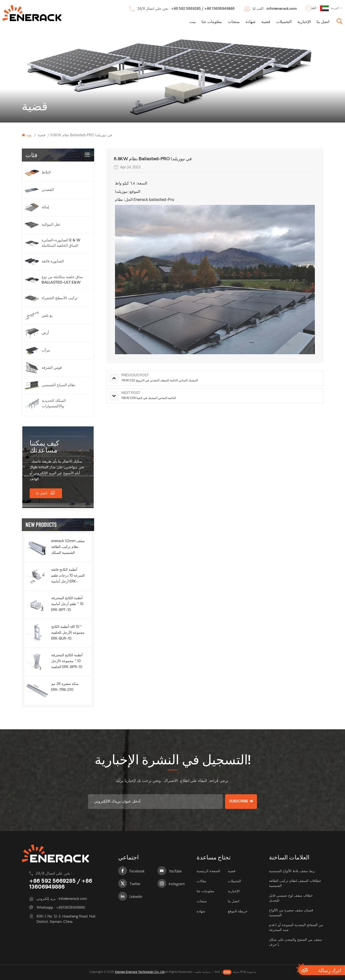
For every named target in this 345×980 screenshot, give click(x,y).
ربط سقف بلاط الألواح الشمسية (292, 871)
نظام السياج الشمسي (58, 385)
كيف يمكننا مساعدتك (44, 446)
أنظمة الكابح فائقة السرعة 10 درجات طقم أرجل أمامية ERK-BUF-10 (68, 576)
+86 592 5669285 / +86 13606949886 (203, 9)
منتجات (234, 22)
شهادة (251, 22)
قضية (266, 22)
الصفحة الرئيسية (208, 871)
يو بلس (47, 316)
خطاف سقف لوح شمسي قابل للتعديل (291, 898)
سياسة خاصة (203, 972)
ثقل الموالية (51, 225)
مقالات (202, 881)
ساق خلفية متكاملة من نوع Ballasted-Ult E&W (62, 280)
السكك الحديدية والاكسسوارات (54, 404)
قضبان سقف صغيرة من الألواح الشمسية (291, 913)
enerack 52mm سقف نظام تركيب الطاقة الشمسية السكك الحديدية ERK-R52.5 (68, 548)
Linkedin (136, 897)
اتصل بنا (323, 22)
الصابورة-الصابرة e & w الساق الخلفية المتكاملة (61, 243)
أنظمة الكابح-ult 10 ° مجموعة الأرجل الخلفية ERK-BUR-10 (68, 633)
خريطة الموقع (238, 912)
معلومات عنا (212, 22)
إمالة (45, 207)
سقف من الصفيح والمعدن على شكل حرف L (295, 942)
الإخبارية (304, 22)
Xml (217, 972)
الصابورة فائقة (53, 262)
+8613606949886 (70, 908)
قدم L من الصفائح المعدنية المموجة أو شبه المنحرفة (296, 928)
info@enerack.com (282, 9)
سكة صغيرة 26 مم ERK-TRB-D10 (65, 687)
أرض (45, 333)
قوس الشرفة (52, 368)
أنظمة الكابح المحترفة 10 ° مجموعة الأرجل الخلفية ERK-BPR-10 (67, 661)
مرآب (46, 351)
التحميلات (284, 22)
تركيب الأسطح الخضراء (60, 298)
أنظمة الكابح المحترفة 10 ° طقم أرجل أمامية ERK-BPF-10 (67, 604)
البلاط (46, 173)
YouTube (175, 872)
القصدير (48, 190)
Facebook (137, 872)
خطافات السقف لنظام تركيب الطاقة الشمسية (295, 884)
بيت (193, 22)
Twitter (135, 884)
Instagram (177, 884)
